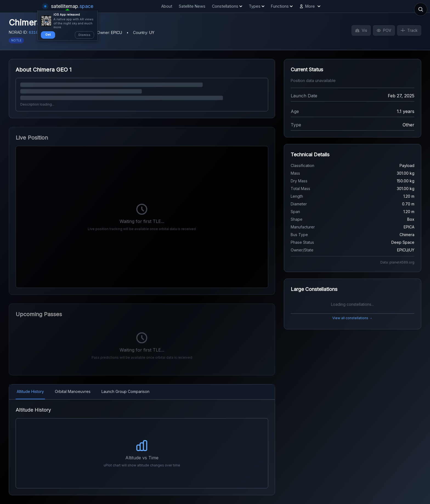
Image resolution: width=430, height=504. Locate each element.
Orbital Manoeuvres (73, 391)
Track (409, 30)
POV (384, 30)
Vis (361, 30)
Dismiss (84, 35)
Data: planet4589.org (397, 262)
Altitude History (30, 391)
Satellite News (192, 6)
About (167, 6)
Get (48, 35)
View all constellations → (352, 318)
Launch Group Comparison (125, 391)
